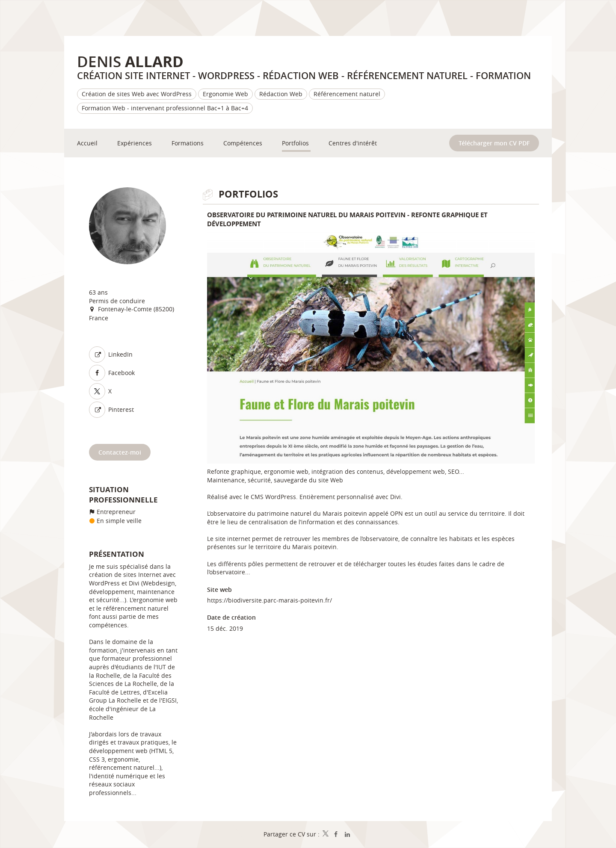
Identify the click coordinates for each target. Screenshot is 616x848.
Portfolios (248, 194)
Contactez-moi (120, 452)
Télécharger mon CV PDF (494, 143)
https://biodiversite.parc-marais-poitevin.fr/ (269, 600)
